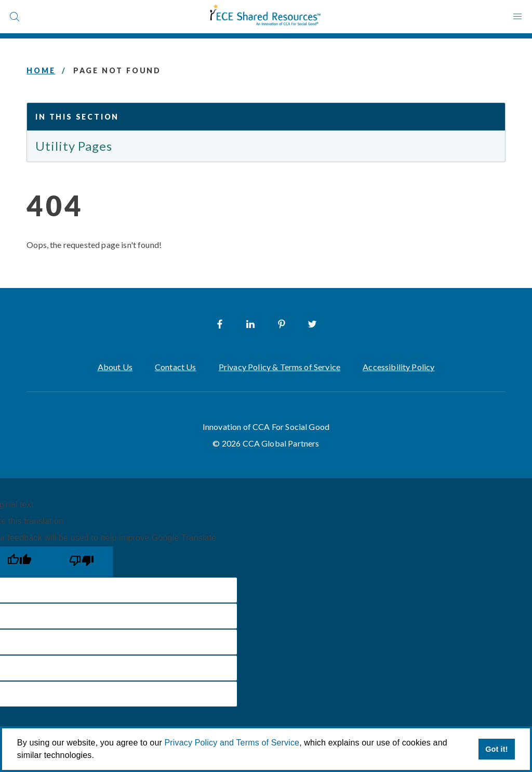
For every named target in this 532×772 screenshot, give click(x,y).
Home (41, 70)
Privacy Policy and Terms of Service (232, 743)
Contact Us (176, 367)
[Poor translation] (82, 562)
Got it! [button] (496, 749)
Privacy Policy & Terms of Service (280, 367)
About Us (115, 367)
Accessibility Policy (398, 367)
